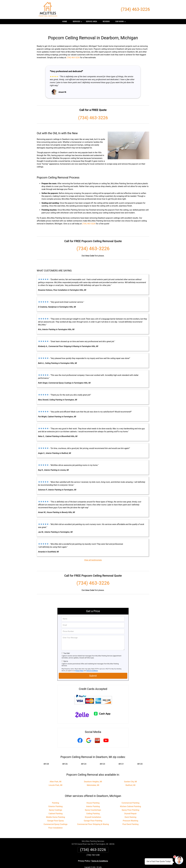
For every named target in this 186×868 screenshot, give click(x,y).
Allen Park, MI (55, 775)
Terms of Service (110, 863)
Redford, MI (130, 778)
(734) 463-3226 (135, 9)
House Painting (93, 796)
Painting (55, 796)
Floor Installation (56, 821)
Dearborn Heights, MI (93, 775)
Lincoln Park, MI (56, 778)
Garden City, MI (130, 775)
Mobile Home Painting (56, 810)
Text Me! (67, 646)
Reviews (106, 21)
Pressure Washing (130, 814)
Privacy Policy (79, 664)
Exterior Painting (56, 799)
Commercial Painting (130, 796)
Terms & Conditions (92, 664)
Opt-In (66, 654)
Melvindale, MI (93, 778)
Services (78, 22)
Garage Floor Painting (93, 814)
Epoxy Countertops (93, 803)
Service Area (91, 21)
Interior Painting (93, 799)
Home (65, 21)
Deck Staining (130, 810)
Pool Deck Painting (130, 817)
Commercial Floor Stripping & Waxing (93, 817)
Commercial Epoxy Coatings (55, 817)
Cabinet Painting (56, 807)
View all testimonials (93, 553)
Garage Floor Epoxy (56, 814)
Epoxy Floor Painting (131, 803)
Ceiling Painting (93, 807)
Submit (93, 669)
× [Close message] (172, 859)
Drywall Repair (131, 807)
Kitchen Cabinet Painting (130, 799)
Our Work (121, 22)
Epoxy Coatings (56, 803)
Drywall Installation (93, 810)
